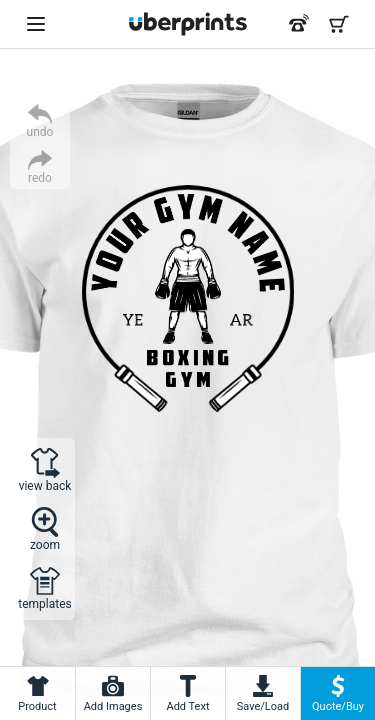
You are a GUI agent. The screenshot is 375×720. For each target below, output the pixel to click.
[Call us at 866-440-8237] (299, 24)
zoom (45, 544)
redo (40, 177)
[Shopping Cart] (339, 24)
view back (45, 485)
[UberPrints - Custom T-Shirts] (188, 24)
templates (44, 603)
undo (40, 131)
